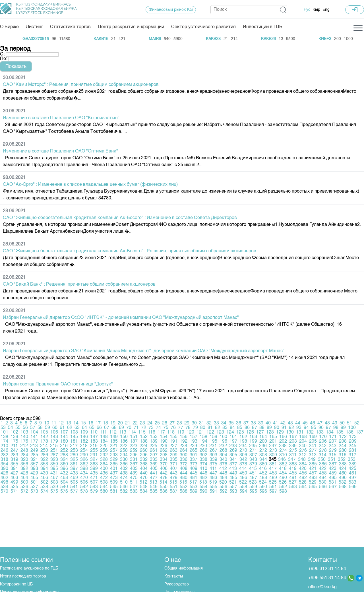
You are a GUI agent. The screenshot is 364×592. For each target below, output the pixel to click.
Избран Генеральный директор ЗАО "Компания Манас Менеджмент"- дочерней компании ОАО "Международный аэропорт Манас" (144, 351)
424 (343, 469)
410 (203, 469)
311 (293, 455)
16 (91, 423)
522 (243, 482)
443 (174, 473)
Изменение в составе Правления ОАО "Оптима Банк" (60, 151)
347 (292, 460)
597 (273, 492)
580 (104, 492)
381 (273, 464)
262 (164, 451)
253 (74, 451)
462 (4, 478)
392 (24, 469)
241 (313, 446)
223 (134, 446)
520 (223, 482)
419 (293, 469)
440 (144, 473)
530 (323, 482)
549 (154, 487)
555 (213, 487)
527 (293, 482)
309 (273, 455)
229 (193, 446)
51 (349, 423)
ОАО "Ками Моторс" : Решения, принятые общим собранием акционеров (81, 85)
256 (104, 451)
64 (84, 428)
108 (74, 432)
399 (94, 469)
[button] (283, 10)
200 (263, 442)
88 (262, 428)
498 (4, 482)
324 (64, 460)
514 (163, 482)
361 (74, 464)
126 (250, 432)
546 (124, 487)
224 (143, 446)
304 (223, 455)
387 (333, 464)
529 (313, 482)
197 (233, 442)
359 (54, 464)
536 (24, 487)
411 (213, 469)
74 (158, 428)
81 (210, 428)
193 (194, 442)
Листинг (34, 27)
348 (302, 460)
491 (293, 478)
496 (343, 478)
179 (54, 442)
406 (164, 469)
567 (333, 487)
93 (299, 428)
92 (291, 428)
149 (114, 437)
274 (283, 451)
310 (283, 455)
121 (200, 432)
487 (253, 478)
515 (173, 482)
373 (194, 464)
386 (323, 464)
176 (24, 442)
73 (151, 428)
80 (203, 428)
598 (283, 492)
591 (213, 492)
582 (124, 492)
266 (203, 451)
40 (268, 423)
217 (74, 446)
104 (34, 432)
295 (134, 455)
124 (230, 432)
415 (253, 469)
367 (134, 464)
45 (305, 423)
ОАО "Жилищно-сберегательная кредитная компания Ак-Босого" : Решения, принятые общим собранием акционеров (130, 251)
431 (54, 473)
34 (224, 423)
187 (134, 442)
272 (263, 451)
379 (253, 464)
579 (94, 492)
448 (223, 473)
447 (213, 473)
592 (223, 492)
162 (243, 437)
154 (164, 437)
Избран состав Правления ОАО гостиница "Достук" (58, 384)
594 (243, 492)
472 (104, 478)
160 (223, 437)
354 (4, 464)
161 (233, 437)
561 (273, 487)
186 (124, 442)
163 (253, 437)
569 (353, 487)
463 (14, 478)
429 (34, 473)
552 (184, 487)
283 (14, 455)
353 (352, 460)
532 (343, 482)
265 (194, 451)
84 (232, 428)
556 (223, 487)
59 (47, 428)
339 (213, 460)
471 (94, 478)
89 (269, 428)
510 (124, 482)
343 (253, 460)
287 (54, 455)
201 (273, 442)
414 (243, 469)
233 (233, 446)
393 (34, 469)
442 (164, 473)
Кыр (316, 10)
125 (240, 432)
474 (124, 478)
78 (188, 428)
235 (253, 446)
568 (343, 487)
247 (14, 451)
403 (134, 469)
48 (327, 423)
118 (171, 432)
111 (103, 432)
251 (54, 451)
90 (277, 428)
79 (195, 428)
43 (290, 423)
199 (253, 442)
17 (98, 423)
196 (223, 442)
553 (194, 487)
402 (124, 469)
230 (203, 446)
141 (34, 437)
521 (233, 482)
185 (114, 442)
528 (303, 482)
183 (94, 442)
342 (243, 460)
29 (187, 423)
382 (283, 464)
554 (203, 487)
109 (84, 432)
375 (213, 464)
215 (54, 446)
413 (233, 469)
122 (210, 432)
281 (353, 451)
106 (54, 432)
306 (243, 455)
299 (174, 455)
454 (283, 473)
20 (120, 423)
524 (263, 482)
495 (333, 478)
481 (194, 478)
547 (134, 487)
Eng (326, 10)
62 (70, 428)
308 (263, 455)
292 (104, 455)
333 (154, 460)
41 (276, 423)
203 (293, 442)
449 (233, 473)
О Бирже (9, 27)
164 (263, 437)
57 (33, 428)
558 (243, 487)
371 (174, 464)
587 (174, 492)
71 (136, 428)
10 (47, 423)
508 (104, 482)
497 (353, 478)
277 (313, 451)
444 (184, 473)
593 (233, 492)
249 (34, 451)
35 (231, 423)
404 (144, 469)
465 (34, 478)
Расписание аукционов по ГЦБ (29, 568)
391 (14, 469)
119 (181, 432)
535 (14, 487)
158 (203, 437)
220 (104, 446)
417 (273, 469)
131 (300, 432)
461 (353, 473)
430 (44, 473)
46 (313, 423)
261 (154, 451)
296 (144, 455)
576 (64, 492)
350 (322, 460)
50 (342, 423)
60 (55, 428)
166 (283, 437)
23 (142, 423)
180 (64, 442)
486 (243, 478)
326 (84, 460)
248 (24, 451)
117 (161, 432)
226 (163, 446)
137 (360, 432)
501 (34, 482)
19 (113, 423)
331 (134, 460)
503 (54, 482)
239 (293, 446)
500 (24, 482)
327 (94, 460)
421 (313, 469)
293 (114, 455)
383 (293, 464)
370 (164, 464)
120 (190, 432)
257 (114, 451)
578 (84, 492)
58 (40, 428)
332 (144, 460)
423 (333, 469)
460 (343, 473)
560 (263, 487)
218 (84, 446)
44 (298, 423)
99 (343, 428)
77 (181, 428)
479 (174, 478)
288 (64, 455)
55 (18, 428)
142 (44, 437)
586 (164, 492)
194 (203, 442)
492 (303, 478)
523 (253, 482)
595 (253, 492)
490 (283, 478)
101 (4, 432)
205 (313, 442)
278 (323, 451)
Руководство (177, 584)
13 (69, 423)
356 (24, 464)
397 (74, 469)
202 (283, 442)
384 (303, 464)
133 (320, 432)
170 (323, 437)
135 (340, 432)
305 (233, 455)
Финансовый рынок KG (171, 10)
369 (154, 464)
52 (357, 423)
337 (194, 460)
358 (44, 464)
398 (84, 469)
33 (216, 423)
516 (183, 482)
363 (94, 464)
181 (74, 442)
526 (283, 482)
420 (303, 469)
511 (134, 482)
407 (174, 469)
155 (174, 437)
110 (94, 432)
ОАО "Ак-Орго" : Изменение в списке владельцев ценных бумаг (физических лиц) (90, 185)
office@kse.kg (322, 587)
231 (213, 446)
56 (25, 428)
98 (336, 428)
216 (64, 446)
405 (154, 469)
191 (174, 442)
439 (134, 473)
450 (243, 473)
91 (284, 428)
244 (343, 446)
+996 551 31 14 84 (327, 578)
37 (246, 423)
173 (353, 437)
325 (74, 460)
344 (263, 460)
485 (233, 478)
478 (164, 478)
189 (154, 442)
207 (333, 442)
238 (283, 446)
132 (310, 432)
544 (104, 487)
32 (209, 423)
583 (134, 492)
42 (283, 423)
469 (74, 478)
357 (34, 464)
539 (54, 487)
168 (303, 437)
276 (303, 451)
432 (64, 473)
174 (4, 442)
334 (164, 460)
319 (14, 460)
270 (243, 451)
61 (62, 428)
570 (4, 492)
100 (352, 428)
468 (64, 478)
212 (24, 446)
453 (273, 473)
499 (14, 482)
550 (164, 487)
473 (114, 478)
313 (313, 455)
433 (74, 473)
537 (34, 487)
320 (24, 460)
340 (223, 460)
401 (114, 469)
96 (321, 428)
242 (323, 446)
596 (263, 492)
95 (314, 428)
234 (243, 446)
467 (54, 478)
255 (94, 451)
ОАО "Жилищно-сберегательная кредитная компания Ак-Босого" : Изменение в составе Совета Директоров (120, 218)
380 (263, 464)
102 (14, 432)
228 (183, 446)
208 (343, 442)
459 (333, 473)
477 (154, 478)
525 (273, 482)
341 (233, 460)
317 (352, 455)
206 (323, 442)
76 (173, 428)
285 (34, 455)
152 (144, 437)
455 (293, 473)
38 (253, 423)
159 (213, 437)
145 (74, 437)
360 (64, 464)
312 (303, 455)
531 (333, 482)
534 (4, 487)
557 (233, 487)
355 (14, 464)
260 (144, 451)
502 (44, 482)
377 (233, 464)
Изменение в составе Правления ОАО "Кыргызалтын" (61, 118)
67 (107, 428)
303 (213, 455)
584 (144, 492)
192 (184, 442)
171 (333, 437)
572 (24, 492)
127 (260, 432)
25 (157, 423)
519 (213, 482)
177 (34, 442)
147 (94, 437)
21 (128, 423)
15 (83, 423)
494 (323, 478)
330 (124, 460)
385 (313, 464)
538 (44, 487)
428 (24, 473)
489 (273, 478)
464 (24, 478)
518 (203, 482)
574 (44, 492)
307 (253, 455)
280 (343, 451)
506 (84, 482)
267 (213, 451)
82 (218, 428)
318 (4, 460)
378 (243, 464)
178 (44, 442)
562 (283, 487)
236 (263, 446)
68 (114, 428)
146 (84, 437)
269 (233, 451)
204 (303, 442)
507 (94, 482)
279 (333, 451)
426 (4, 473)
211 (14, 446)
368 (144, 464)
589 (194, 492)
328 (104, 460)
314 (323, 455)
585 (154, 492)
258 (124, 451)
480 (184, 478)
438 (124, 473)
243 (333, 446)
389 (353, 464)
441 (154, 473)
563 (293, 487)
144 (64, 437)
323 (54, 460)
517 (193, 482)
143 (54, 437)
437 (114, 473)
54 (11, 428)
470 (84, 478)
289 (74, 455)
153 (154, 437)
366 (124, 464)
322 (44, 460)
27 (172, 423)
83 (225, 428)
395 (54, 469)
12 (61, 423)
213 (34, 446)
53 (3, 428)
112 (113, 432)
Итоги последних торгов (23, 576)
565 (313, 487)
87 (255, 428)
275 (293, 451)
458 (323, 473)
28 (179, 423)
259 (134, 451)
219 (94, 446)
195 (213, 442)
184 (104, 442)
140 (24, 437)
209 (353, 442)
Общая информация (184, 568)
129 (280, 432)
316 (343, 455)
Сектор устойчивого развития (203, 27)
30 (194, 423)
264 (184, 451)
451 (253, 473)
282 (4, 455)
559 (253, 487)
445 (194, 473)
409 (194, 469)
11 (54, 423)
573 (34, 492)
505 (74, 482)
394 (44, 469)
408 (184, 469)
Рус (307, 10)
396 (64, 469)
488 (263, 478)
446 (203, 473)
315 (333, 455)
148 (104, 437)
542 (84, 487)
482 (203, 478)
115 (142, 432)
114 (132, 432)
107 (64, 432)
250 (44, 451)
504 (64, 482)
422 (323, 469)
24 (150, 423)
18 (106, 423)
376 (223, 464)
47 (320, 423)
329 (114, 460)
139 (14, 437)
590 (203, 492)
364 (104, 464)
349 (312, 460)
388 (343, 464)
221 (114, 446)
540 (64, 487)
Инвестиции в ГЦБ (263, 27)
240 (303, 446)
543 (94, 487)
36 (239, 423)
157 (194, 437)
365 (114, 464)
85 (240, 428)
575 (54, 492)
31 (202, 423)
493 (313, 478)
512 (143, 482)
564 (303, 487)
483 (213, 478)
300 (184, 455)
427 (14, 473)
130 (290, 432)
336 (184, 460)
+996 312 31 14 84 (327, 569)
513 (153, 482)
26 (165, 423)
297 (154, 455)
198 (243, 442)
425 (352, 469)
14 (76, 423)
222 (124, 446)
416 (263, 469)
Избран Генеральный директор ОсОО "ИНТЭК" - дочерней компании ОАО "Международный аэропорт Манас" (121, 318)
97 (328, 428)
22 (135, 423)
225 (153, 446)
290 (84, 455)
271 (253, 451)
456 (303, 473)
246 (4, 451)
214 (44, 446)
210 (4, 446)
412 (223, 469)
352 (342, 460)
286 (44, 455)
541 (74, 487)
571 (14, 492)
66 (99, 428)
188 (144, 442)
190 (164, 442)
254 (84, 451)
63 (77, 428)
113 (123, 432)
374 (203, 464)
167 (293, 437)
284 (24, 455)
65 (92, 428)
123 (220, 432)
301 (194, 455)
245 (352, 446)
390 (4, 469)
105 (44, 432)
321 (34, 460)
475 (134, 478)
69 (121, 428)
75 (166, 428)
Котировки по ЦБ (16, 584)
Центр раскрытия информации (131, 27)
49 (335, 423)
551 (174, 487)
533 (352, 482)
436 (104, 473)
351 (332, 460)
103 (24, 432)
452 (263, 473)
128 (270, 432)
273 (273, 451)
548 (144, 487)
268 (223, 451)
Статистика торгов (70, 27)
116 (152, 432)
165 (273, 437)
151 (134, 437)
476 (144, 478)
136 (350, 432)
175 (14, 442)
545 (114, 487)
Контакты (174, 576)
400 (104, 469)
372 (184, 464)
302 (203, 455)
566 (323, 487)
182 (84, 442)
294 (124, 455)
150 (124, 437)
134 (330, 432)
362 (84, 464)
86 (247, 428)
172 (343, 437)
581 (114, 492)
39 (261, 423)
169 (313, 437)
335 (174, 460)
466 (44, 478)
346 (282, 460)
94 (306, 428)
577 (74, 492)
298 (164, 455)
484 (223, 478)
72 (144, 428)
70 (129, 428)
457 (313, 473)
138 (4, 437)
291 (94, 455)
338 (203, 460)
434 (84, 473)
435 (94, 473)
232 (223, 446)
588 (184, 492)
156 (184, 437)
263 (174, 451)
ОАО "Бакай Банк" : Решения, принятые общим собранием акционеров (79, 284)
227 (173, 446)
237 (273, 446)
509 (114, 482)
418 (283, 469)
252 (64, 451)
